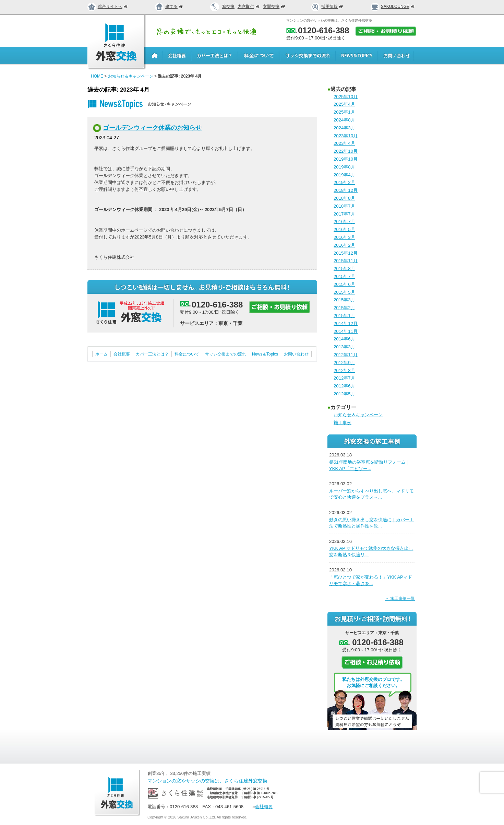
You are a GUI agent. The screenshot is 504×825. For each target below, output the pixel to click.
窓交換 (228, 7)
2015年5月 (344, 292)
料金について (187, 354)
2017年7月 (344, 214)
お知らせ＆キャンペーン (131, 76)
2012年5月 (344, 394)
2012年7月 (344, 378)
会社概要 (122, 354)
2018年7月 (344, 206)
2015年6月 (344, 284)
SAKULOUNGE (393, 7)
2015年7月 (344, 276)
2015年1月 (344, 316)
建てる (169, 7)
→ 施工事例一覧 (400, 599)
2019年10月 (346, 159)
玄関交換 (274, 7)
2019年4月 (344, 175)
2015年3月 (344, 300)
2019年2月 (344, 182)
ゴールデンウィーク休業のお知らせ (152, 128)
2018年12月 (346, 190)
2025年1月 (344, 112)
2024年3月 (344, 128)
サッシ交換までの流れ (226, 354)
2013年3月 (344, 347)
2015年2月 (344, 308)
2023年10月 (346, 136)
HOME (97, 76)
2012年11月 (346, 355)
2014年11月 (346, 331)
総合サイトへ (108, 7)
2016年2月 (344, 245)
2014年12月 (346, 323)
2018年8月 (344, 198)
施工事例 (343, 423)
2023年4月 (344, 143)
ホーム (101, 354)
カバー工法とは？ (152, 354)
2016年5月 (344, 229)
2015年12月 (346, 253)
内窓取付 (249, 7)
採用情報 (327, 7)
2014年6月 (344, 339)
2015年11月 (346, 261)
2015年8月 (344, 269)
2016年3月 (344, 237)
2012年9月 (344, 363)
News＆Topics (265, 354)
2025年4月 (344, 104)
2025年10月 (346, 97)
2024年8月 (344, 120)
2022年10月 (346, 151)
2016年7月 (344, 222)
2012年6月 (344, 386)
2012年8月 (344, 370)
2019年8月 (344, 167)
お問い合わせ (296, 354)
